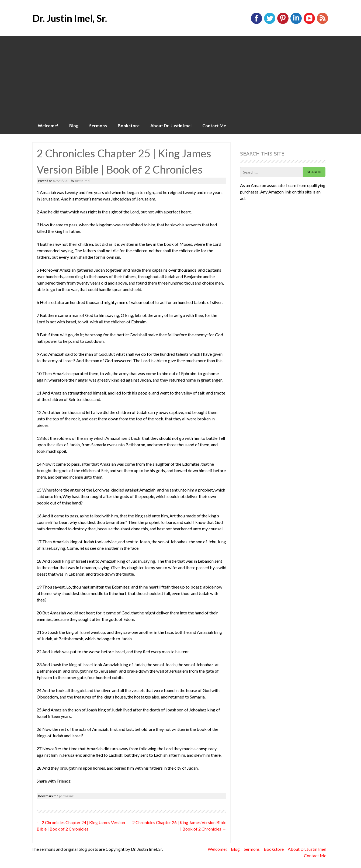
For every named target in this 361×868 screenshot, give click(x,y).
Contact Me (214, 125)
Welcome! (48, 125)
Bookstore (129, 125)
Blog (74, 125)
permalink (66, 796)
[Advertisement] (180, 77)
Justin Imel (82, 181)
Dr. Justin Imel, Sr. (70, 18)
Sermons (98, 125)
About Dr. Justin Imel (171, 125)
